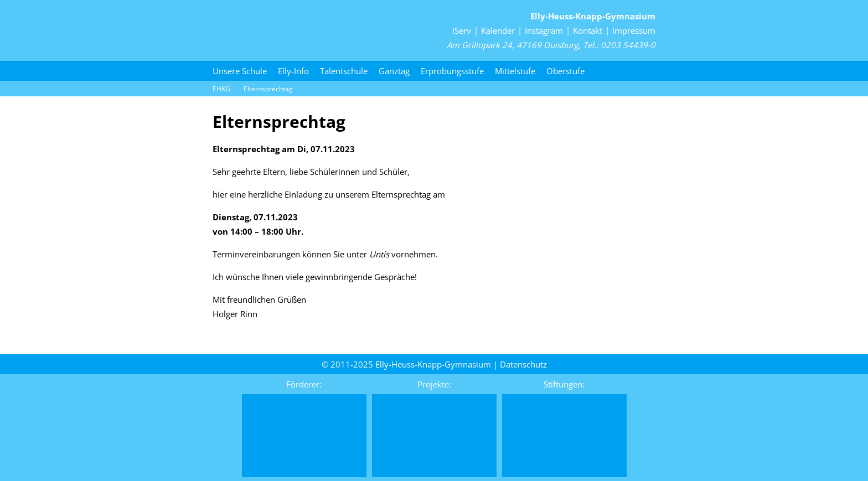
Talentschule (344, 71)
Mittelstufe (515, 71)
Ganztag (394, 71)
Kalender (498, 30)
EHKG (221, 89)
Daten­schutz (523, 364)
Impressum (634, 30)
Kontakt (588, 30)
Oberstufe (565, 71)
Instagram (544, 30)
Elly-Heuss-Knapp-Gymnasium (593, 16)
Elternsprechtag (268, 89)
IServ (462, 30)
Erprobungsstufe (452, 71)
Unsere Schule (240, 71)
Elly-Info (293, 71)
